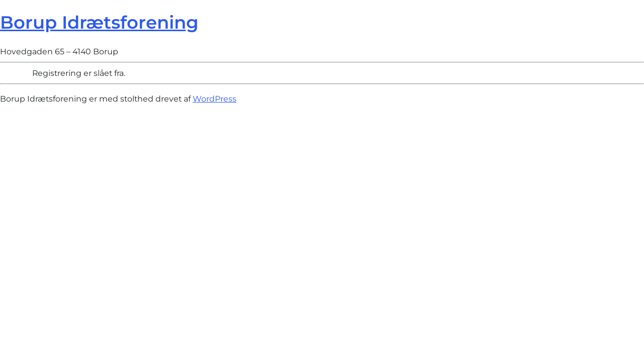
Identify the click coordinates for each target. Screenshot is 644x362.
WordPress (215, 99)
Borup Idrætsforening (99, 22)
